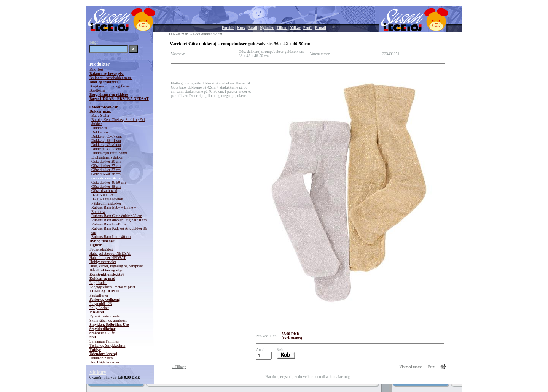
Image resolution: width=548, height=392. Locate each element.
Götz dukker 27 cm (106, 166)
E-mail (321, 28)
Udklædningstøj (102, 358)
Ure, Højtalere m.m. (105, 362)
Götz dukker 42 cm (107, 178)
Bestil (253, 28)
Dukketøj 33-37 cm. (107, 136)
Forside (228, 28)
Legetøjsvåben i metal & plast (112, 287)
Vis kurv (98, 372)
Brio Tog (96, 69)
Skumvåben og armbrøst (108, 320)
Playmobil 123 (101, 304)
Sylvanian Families (104, 341)
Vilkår (295, 28)
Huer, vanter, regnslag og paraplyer (116, 266)
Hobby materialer (103, 262)
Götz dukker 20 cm (106, 161)
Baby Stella (100, 115)
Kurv (241, 28)
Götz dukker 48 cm (106, 186)
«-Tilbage (179, 367)
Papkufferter (99, 295)
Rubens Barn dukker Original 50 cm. (119, 220)
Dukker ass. (100, 132)
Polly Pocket (99, 308)
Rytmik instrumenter (105, 316)
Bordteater (97, 90)
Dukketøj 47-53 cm (106, 149)
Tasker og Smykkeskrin (107, 345)
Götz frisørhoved (104, 191)
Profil (308, 28)
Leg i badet (98, 283)
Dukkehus (99, 128)
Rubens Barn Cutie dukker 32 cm (117, 216)
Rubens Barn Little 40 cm (111, 237)
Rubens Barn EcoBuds (109, 224)
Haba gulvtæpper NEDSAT (110, 253)
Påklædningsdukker (106, 203)
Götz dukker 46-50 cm (108, 182)
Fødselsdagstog (101, 249)
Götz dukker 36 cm (106, 174)
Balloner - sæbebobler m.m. (111, 78)
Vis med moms (411, 367)
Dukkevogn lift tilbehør (109, 153)
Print (432, 367)
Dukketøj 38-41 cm (106, 140)
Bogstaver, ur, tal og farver (110, 86)
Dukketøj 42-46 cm (106, 145)
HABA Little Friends (107, 199)
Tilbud (282, 28)
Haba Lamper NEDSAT (108, 258)
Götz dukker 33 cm (106, 170)
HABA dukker (102, 195)
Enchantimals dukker (108, 157)
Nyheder (267, 28)
